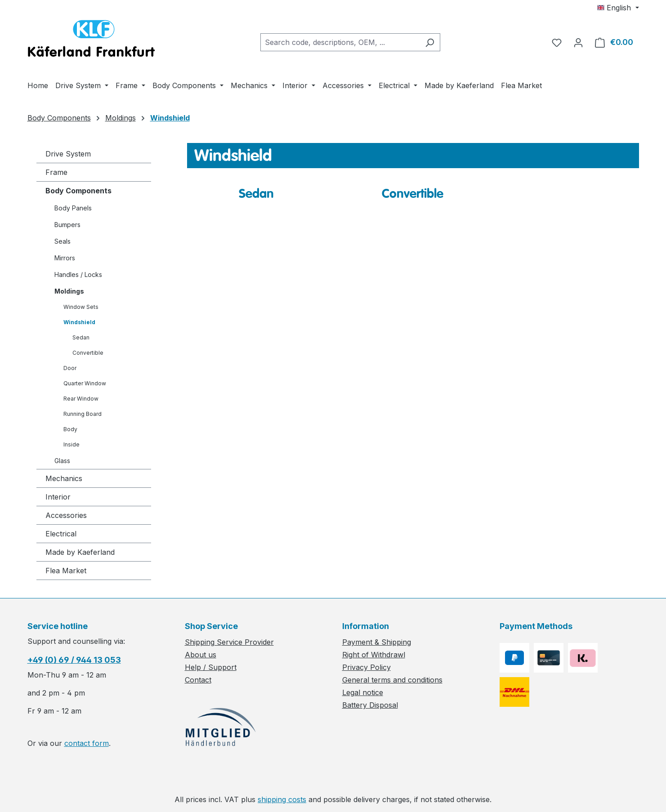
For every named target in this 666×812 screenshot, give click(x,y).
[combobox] (340, 42)
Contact (198, 680)
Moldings (69, 291)
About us (201, 655)
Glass (62, 461)
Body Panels (73, 208)
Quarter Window (85, 383)
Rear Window (81, 399)
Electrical (61, 534)
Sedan (81, 337)
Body (70, 429)
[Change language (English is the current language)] (618, 8)
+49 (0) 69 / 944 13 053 (74, 660)
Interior (58, 497)
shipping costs (282, 799)
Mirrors (65, 258)
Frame (56, 172)
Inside (72, 444)
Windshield (79, 322)
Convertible (88, 353)
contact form (87, 743)
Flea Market (66, 571)
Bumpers (67, 225)
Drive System (68, 154)
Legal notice (363, 692)
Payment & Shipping (377, 642)
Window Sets (81, 307)
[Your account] (578, 42)
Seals (63, 241)
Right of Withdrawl (374, 655)
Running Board (83, 414)
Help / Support (211, 667)
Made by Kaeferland (80, 552)
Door (70, 368)
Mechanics (64, 478)
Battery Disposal (370, 705)
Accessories (66, 515)
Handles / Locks (78, 274)
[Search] (430, 42)
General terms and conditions (392, 680)
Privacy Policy (367, 667)
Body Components (78, 191)
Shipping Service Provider (229, 642)
